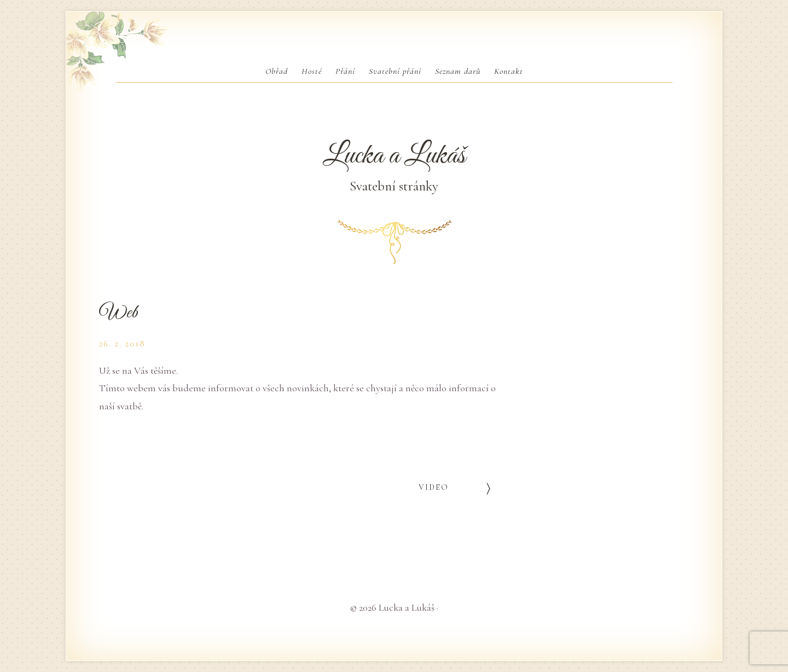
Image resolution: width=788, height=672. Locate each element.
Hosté (312, 71)
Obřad (277, 71)
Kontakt (509, 71)
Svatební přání (395, 71)
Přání (345, 71)
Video (434, 487)
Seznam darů (458, 71)
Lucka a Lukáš (394, 156)
